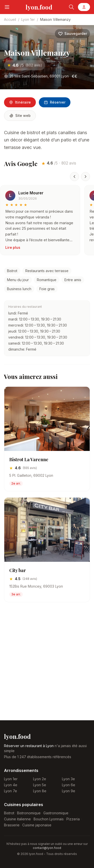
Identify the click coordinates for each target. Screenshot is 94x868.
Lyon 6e (69, 785)
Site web (20, 115)
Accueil (10, 19)
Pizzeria (73, 819)
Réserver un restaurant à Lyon (29, 746)
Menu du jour (18, 280)
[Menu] (7, 7)
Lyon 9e (69, 791)
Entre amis (73, 280)
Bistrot (12, 271)
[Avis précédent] (74, 177)
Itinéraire (20, 102)
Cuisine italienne (17, 819)
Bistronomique (29, 813)
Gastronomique (56, 813)
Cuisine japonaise (37, 825)
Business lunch (19, 289)
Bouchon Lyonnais (49, 819)
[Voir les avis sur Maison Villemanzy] (25, 65)
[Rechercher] (71, 7)
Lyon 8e (40, 791)
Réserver (55, 102)
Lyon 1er (28, 19)
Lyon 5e (40, 785)
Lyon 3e (68, 779)
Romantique (47, 280)
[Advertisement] (47, 665)
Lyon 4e (11, 785)
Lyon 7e (11, 791)
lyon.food (39, 7)
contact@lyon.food (47, 848)
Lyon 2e (40, 779)
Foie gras (47, 289)
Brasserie (12, 825)
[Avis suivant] (85, 177)
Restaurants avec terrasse (47, 271)
